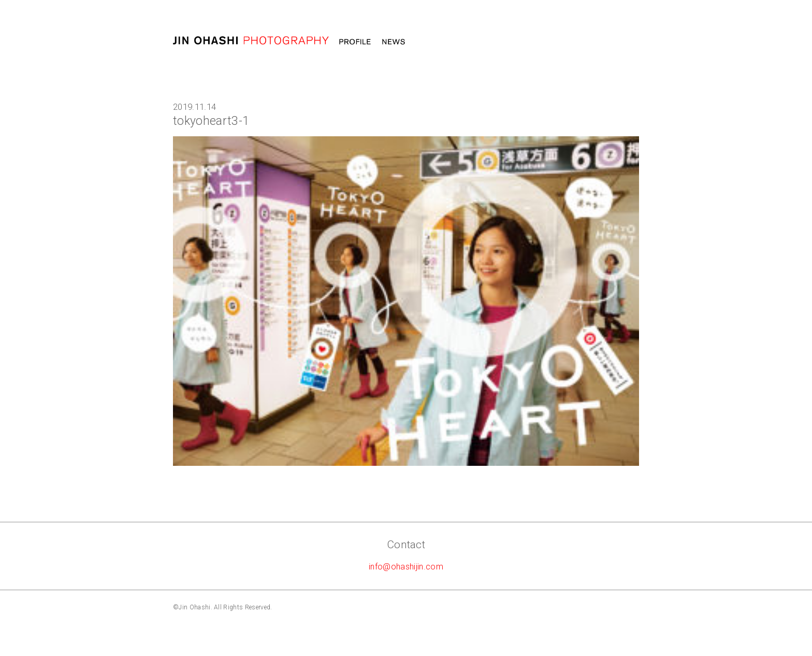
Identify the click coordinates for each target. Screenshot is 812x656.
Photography (517, 42)
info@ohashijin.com (406, 567)
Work (429, 42)
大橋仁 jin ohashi (251, 41)
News (394, 42)
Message (577, 42)
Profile (355, 42)
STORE (623, 42)
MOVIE (464, 42)
